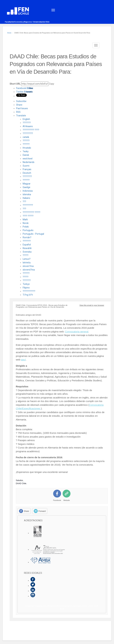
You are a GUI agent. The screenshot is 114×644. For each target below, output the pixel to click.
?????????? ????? (31, 212)
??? (24, 202)
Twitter (24, 92)
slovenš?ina (29, 270)
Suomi (26, 166)
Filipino (26, 288)
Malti (25, 220)
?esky (26, 151)
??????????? (29, 291)
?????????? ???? (31, 130)
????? (26, 255)
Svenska (27, 252)
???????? (27, 176)
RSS (18, 112)
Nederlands (29, 162)
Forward (42, 511)
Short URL (15, 84)
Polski (26, 227)
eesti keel (28, 159)
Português (28, 230)
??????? (27, 123)
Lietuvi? (27, 259)
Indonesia (28, 191)
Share (19, 105)
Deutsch (27, 173)
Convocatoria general (77, 332)
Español (27, 245)
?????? (26, 141)
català (26, 137)
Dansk (26, 155)
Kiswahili (27, 248)
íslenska (27, 194)
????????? (28, 133)
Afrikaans (28, 126)
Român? (27, 237)
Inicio (9, 33)
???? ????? (28, 216)
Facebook (25, 88)
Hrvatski (27, 148)
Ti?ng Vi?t (28, 295)
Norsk (26, 223)
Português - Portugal (33, 234)
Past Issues (22, 108)
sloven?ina (28, 266)
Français (27, 169)
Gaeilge (27, 187)
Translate (21, 116)
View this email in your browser (92, 305)
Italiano (26, 198)
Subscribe (21, 101)
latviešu (27, 263)
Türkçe (26, 284)
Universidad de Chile (41, 22)
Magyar (27, 184)
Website (67, 500)
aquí (23, 360)
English (26, 119)
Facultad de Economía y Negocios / (19, 22)
